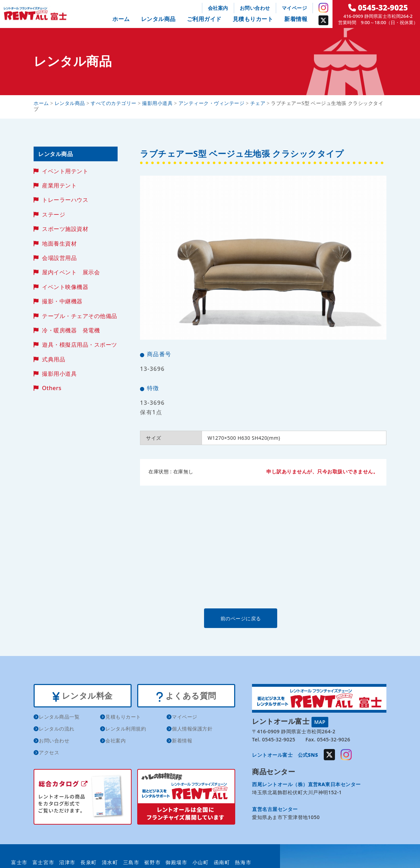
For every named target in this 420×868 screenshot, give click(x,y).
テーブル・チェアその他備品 (80, 316)
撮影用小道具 (59, 374)
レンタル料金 (82, 696)
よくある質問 (186, 696)
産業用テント (59, 185)
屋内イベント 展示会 (71, 272)
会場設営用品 (59, 258)
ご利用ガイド (204, 19)
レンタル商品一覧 (59, 718)
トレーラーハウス (65, 200)
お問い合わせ (255, 8)
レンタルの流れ (57, 730)
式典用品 (54, 359)
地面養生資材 (59, 244)
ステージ (54, 214)
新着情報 (296, 19)
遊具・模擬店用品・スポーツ (80, 345)
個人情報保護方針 (192, 730)
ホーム (121, 19)
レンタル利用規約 (126, 730)
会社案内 (218, 8)
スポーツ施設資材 (65, 229)
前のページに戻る (263, 618)
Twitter (323, 20)
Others (52, 388)
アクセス (49, 753)
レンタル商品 (158, 19)
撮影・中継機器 (62, 301)
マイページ (295, 8)
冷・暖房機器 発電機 (71, 330)
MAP (320, 722)
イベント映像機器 (65, 287)
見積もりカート (253, 19)
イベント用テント (65, 171)
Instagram (323, 8)
